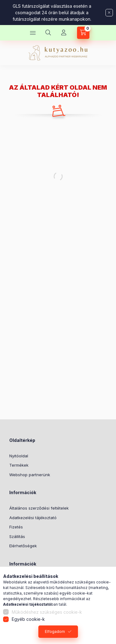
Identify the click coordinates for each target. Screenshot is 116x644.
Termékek (19, 465)
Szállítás (17, 536)
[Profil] (64, 33)
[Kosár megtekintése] (83, 33)
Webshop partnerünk (30, 475)
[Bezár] (109, 13)
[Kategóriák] (33, 33)
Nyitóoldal (19, 456)
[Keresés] (48, 33)
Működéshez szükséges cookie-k (47, 612)
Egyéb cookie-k (28, 619)
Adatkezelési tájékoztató (33, 518)
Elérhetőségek (23, 546)
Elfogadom (55, 631)
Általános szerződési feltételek (39, 508)
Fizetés (16, 527)
